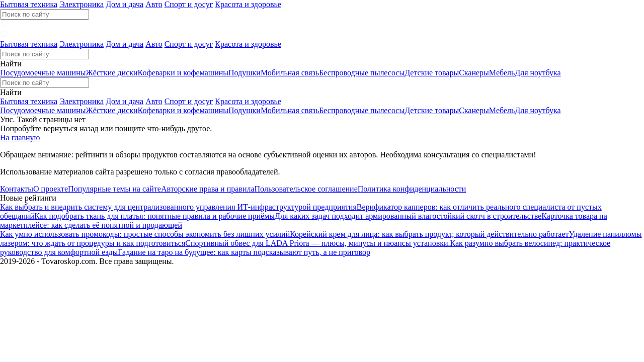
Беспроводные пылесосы (362, 73)
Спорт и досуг (189, 4)
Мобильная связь (290, 73)
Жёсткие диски (111, 73)
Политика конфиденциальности (412, 189)
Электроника (82, 4)
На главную (20, 138)
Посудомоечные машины (43, 73)
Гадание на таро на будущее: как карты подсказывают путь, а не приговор (244, 252)
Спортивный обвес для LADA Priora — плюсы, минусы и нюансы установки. (317, 243)
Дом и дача (125, 4)
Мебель (502, 73)
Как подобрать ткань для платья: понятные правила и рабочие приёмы (154, 216)
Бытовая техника (29, 4)
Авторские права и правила (208, 189)
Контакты (17, 189)
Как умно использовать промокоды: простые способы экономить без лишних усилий (145, 234)
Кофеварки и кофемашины (183, 73)
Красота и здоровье (248, 4)
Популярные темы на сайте (114, 189)
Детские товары (432, 73)
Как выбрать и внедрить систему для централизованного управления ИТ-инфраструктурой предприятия (178, 207)
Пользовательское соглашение (306, 189)
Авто (154, 4)
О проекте (51, 189)
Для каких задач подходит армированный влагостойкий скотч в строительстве (408, 216)
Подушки (245, 73)
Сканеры (474, 73)
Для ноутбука (538, 73)
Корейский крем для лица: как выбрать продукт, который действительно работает (429, 234)
